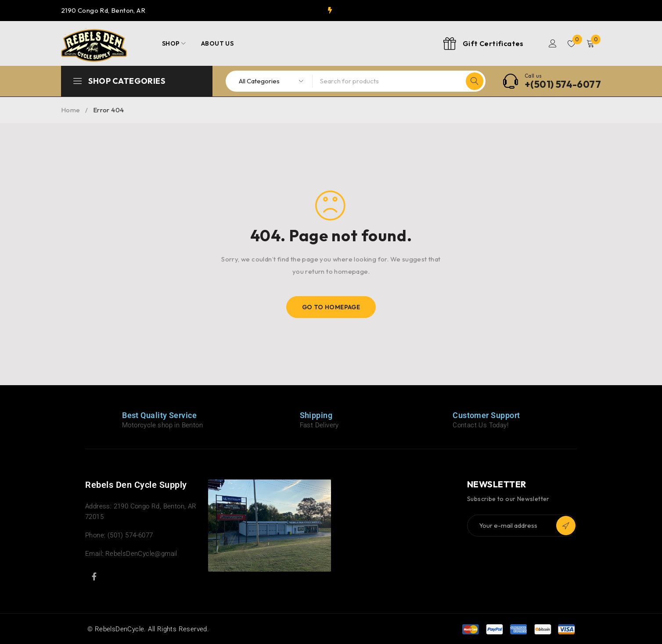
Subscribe (566, 526)
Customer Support (486, 415)
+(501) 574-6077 (563, 84)
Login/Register (551, 43)
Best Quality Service (159, 415)
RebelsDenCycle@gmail (141, 554)
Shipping (316, 415)
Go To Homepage (331, 307)
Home (71, 110)
